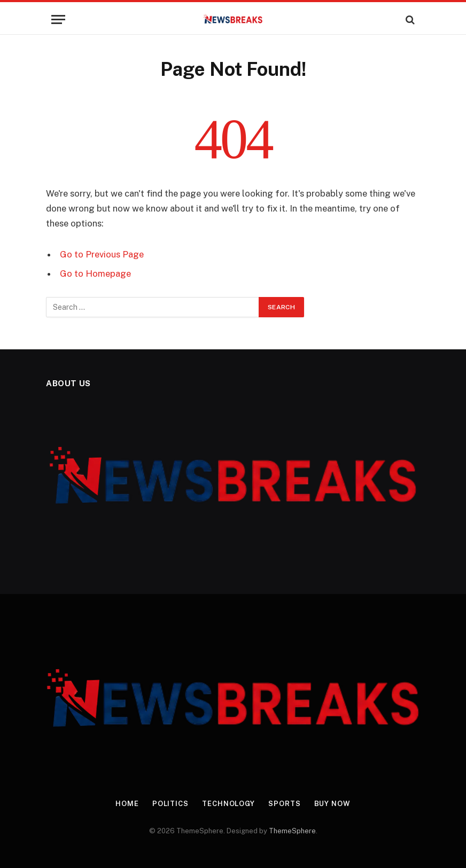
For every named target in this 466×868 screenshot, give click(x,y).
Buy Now (332, 804)
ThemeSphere (292, 831)
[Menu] (58, 19)
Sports (284, 804)
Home (127, 804)
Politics (170, 804)
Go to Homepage (95, 273)
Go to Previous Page (102, 254)
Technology (228, 804)
